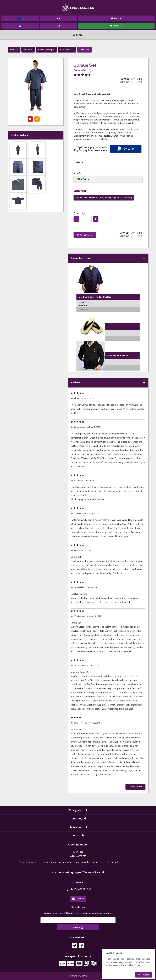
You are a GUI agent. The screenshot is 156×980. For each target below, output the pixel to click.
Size (77, 173)
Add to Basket (86, 235)
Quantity (79, 213)
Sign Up (78, 928)
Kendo (28, 50)
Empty (116, 19)
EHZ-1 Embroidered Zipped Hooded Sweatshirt (103, 356)
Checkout (116, 26)
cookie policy (128, 962)
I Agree (146, 975)
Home (14, 50)
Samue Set (84, 50)
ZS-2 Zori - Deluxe (88, 326)
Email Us (78, 899)
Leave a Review (135, 787)
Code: (77, 71)
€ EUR (59, 26)
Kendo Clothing (46, 50)
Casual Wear (67, 50)
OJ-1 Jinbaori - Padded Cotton (95, 297)
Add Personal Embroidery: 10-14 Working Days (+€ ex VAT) (104, 198)
